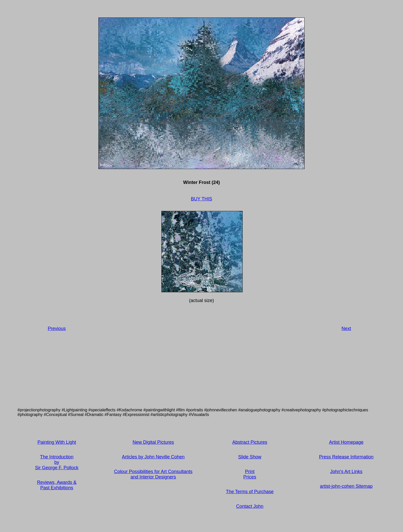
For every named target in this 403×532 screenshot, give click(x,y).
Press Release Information (346, 457)
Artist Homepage (346, 442)
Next (346, 329)
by (57, 462)
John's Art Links (346, 472)
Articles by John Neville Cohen (153, 457)
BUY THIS (201, 199)
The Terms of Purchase (250, 492)
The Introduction (57, 457)
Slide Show (250, 457)
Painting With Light (57, 442)
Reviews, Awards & (57, 482)
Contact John (250, 506)
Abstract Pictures (250, 442)
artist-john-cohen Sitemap (346, 486)
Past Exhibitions (57, 488)
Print (250, 472)
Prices (250, 477)
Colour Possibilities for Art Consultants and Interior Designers (153, 474)
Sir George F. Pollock (57, 468)
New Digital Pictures (153, 442)
